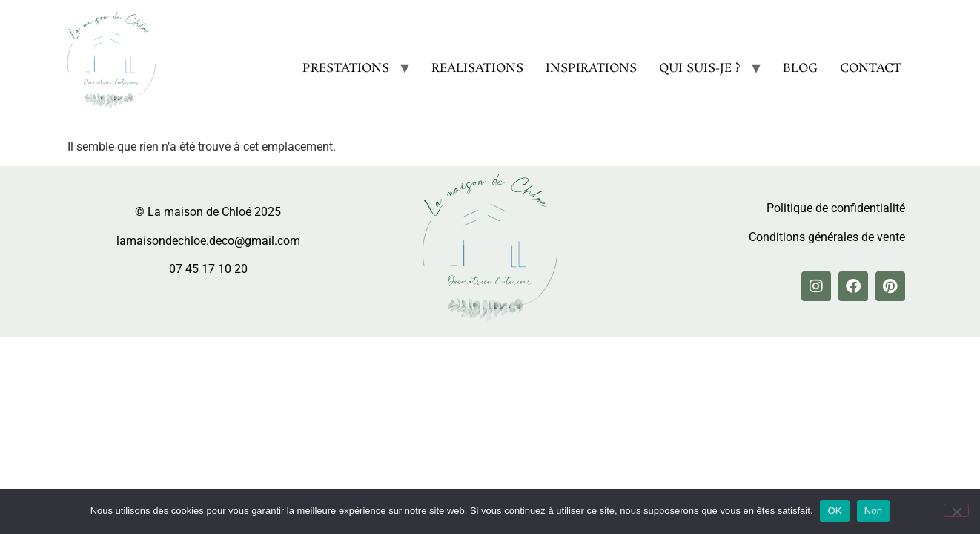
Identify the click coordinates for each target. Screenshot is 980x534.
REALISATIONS (477, 69)
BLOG (800, 69)
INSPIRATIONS (591, 69)
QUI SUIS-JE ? (700, 69)
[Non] (956, 510)
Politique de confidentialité (836, 208)
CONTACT (871, 69)
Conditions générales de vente (827, 237)
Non (874, 511)
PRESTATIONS (346, 69)
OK (834, 511)
